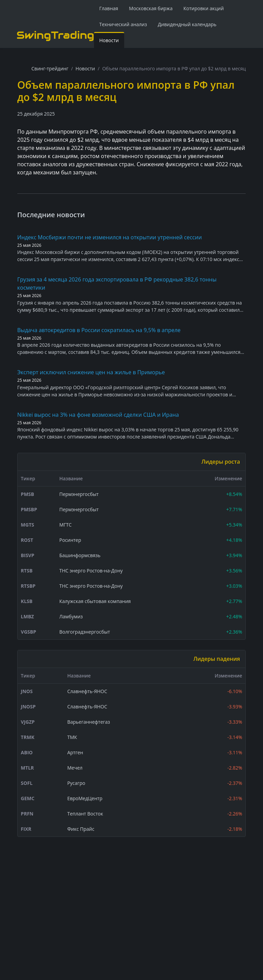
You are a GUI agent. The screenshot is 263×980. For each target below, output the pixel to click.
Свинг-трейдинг (50, 68)
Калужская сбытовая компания (95, 601)
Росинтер (70, 540)
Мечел (75, 768)
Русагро (76, 783)
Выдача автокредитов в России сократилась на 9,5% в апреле (99, 330)
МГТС (65, 525)
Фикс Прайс (81, 829)
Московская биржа (151, 8)
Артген (75, 752)
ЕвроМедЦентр (85, 798)
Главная (109, 8)
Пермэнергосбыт (79, 494)
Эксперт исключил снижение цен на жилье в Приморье (91, 372)
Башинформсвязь (80, 555)
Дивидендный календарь (187, 24)
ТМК (72, 737)
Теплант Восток (85, 814)
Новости (109, 40)
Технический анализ (123, 24)
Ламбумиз (71, 616)
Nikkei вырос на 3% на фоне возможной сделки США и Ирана (98, 415)
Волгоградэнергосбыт (85, 632)
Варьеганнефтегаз (89, 722)
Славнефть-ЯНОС (87, 691)
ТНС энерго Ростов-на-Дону (91, 571)
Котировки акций (203, 8)
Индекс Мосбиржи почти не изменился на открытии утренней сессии (110, 237)
